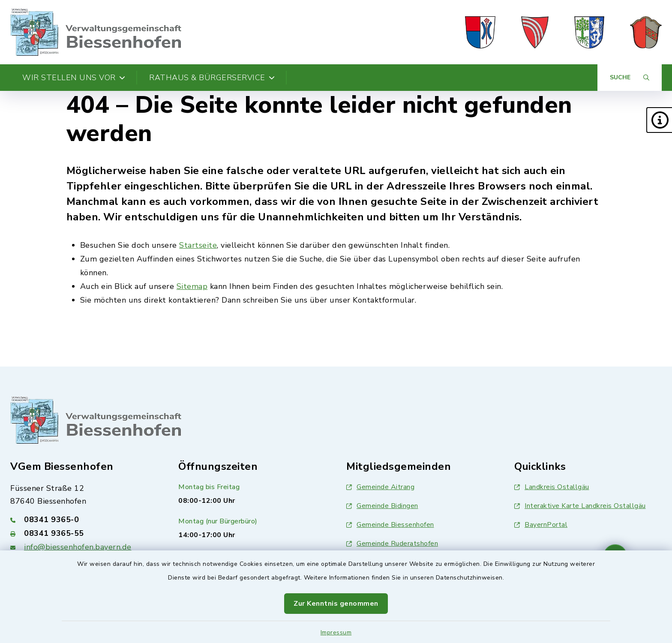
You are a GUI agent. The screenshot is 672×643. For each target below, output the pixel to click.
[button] (659, 120)
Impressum (336, 632)
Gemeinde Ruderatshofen (392, 544)
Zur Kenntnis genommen (336, 604)
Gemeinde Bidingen (382, 506)
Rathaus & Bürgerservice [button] (212, 78)
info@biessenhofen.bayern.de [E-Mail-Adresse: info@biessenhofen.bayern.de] (78, 547)
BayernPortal (541, 525)
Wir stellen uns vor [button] (74, 78)
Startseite (198, 245)
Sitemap (192, 286)
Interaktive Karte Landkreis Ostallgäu (580, 506)
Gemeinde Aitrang (380, 487)
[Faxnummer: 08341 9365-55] (84, 533)
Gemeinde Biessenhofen (390, 525)
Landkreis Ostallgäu (552, 487)
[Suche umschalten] (630, 78)
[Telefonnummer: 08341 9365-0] (84, 520)
